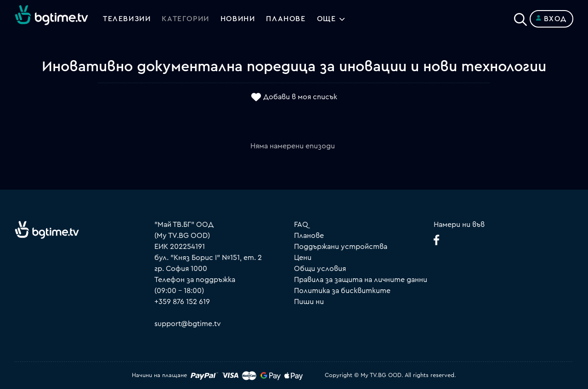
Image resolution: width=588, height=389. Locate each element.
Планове (309, 236)
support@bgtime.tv (188, 324)
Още (327, 19)
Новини (238, 19)
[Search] (520, 17)
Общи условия (320, 269)
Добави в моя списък (300, 97)
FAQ (301, 225)
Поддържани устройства (341, 247)
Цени (303, 258)
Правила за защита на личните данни (361, 280)
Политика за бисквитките (342, 291)
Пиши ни (309, 302)
